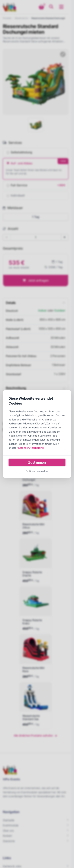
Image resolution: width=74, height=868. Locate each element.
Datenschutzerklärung (31, 448)
